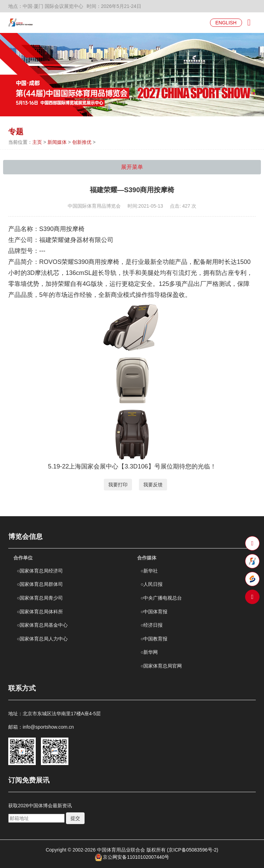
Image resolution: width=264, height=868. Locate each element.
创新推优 (82, 142)
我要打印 (118, 485)
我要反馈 (153, 485)
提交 (75, 818)
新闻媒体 (57, 142)
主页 (37, 142)
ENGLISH (226, 23)
